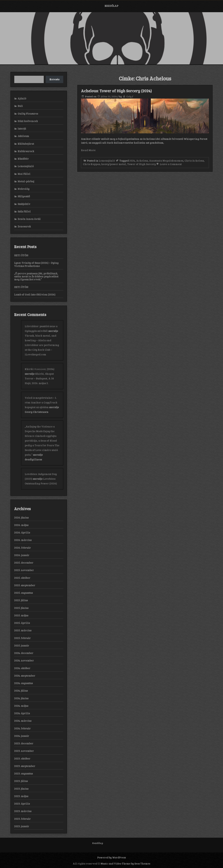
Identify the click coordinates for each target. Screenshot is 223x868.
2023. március (23, 811)
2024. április (22, 713)
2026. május (21, 525)
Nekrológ (24, 189)
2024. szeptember (25, 676)
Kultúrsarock (26, 151)
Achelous (142, 161)
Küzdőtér (23, 159)
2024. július (21, 691)
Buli (20, 106)
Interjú (22, 129)
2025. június (21, 608)
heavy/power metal (114, 164)
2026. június (21, 517)
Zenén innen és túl (29, 219)
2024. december (24, 653)
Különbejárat (26, 144)
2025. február (22, 638)
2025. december (24, 563)
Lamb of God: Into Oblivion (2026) (35, 294)
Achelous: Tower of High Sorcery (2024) (116, 91)
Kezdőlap (111, 6)
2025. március (23, 630)
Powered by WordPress (111, 857)
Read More (88, 150)
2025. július (21, 600)
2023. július (21, 781)
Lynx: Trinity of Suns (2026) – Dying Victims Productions (36, 264)
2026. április (22, 532)
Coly (129, 96)
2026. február (22, 548)
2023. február (22, 819)
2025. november (24, 570)
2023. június (21, 789)
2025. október (22, 578)
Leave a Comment (169, 164)
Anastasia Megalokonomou (166, 161)
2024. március (23, 721)
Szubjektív (24, 204)
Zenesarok (24, 226)
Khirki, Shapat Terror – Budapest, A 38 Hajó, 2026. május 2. (39, 378)
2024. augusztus (23, 683)
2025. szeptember (25, 585)
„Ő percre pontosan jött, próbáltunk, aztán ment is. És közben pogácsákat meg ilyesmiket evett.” (36, 276)
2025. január (22, 645)
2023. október (22, 758)
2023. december (24, 743)
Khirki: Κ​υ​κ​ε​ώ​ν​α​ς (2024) (40, 369)
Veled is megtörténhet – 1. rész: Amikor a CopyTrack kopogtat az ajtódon (41, 402)
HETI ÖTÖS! (21, 255)
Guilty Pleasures (28, 114)
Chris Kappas (91, 164)
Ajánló (22, 98)
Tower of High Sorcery (141, 164)
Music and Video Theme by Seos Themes (125, 863)
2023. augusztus (23, 773)
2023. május (21, 796)
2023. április (22, 804)
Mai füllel (24, 174)
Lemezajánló (107, 161)
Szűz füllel (24, 211)
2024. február (22, 728)
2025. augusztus (23, 593)
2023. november (24, 751)
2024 (132, 161)
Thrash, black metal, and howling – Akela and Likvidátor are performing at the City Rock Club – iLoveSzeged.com (42, 345)
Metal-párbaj (26, 181)
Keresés (54, 79)
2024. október (22, 668)
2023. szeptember (25, 766)
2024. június (21, 698)
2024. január (22, 736)
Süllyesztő (24, 196)
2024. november (24, 660)
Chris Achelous (194, 161)
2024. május (21, 706)
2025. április (22, 623)
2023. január (22, 826)
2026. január (22, 555)
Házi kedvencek (28, 121)
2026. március (23, 540)
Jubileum (23, 136)
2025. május (21, 615)
